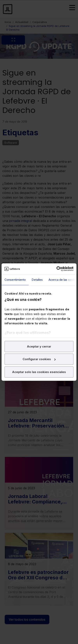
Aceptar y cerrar (39, 346)
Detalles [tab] (37, 279)
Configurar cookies (39, 359)
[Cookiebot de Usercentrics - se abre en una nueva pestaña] (56, 269)
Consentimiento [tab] (15, 279)
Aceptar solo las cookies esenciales (39, 372)
